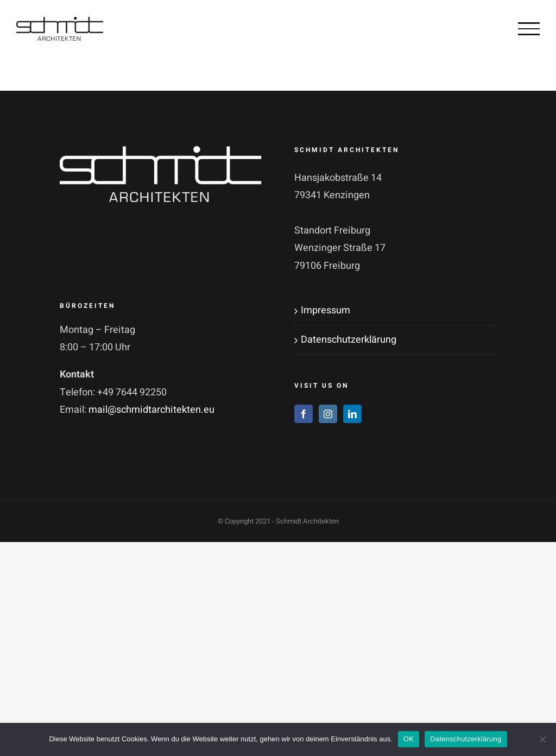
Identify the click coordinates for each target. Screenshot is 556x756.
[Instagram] (328, 414)
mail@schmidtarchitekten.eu (151, 410)
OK (409, 739)
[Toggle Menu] (529, 29)
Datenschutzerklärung (349, 340)
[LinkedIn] (352, 414)
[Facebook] (304, 414)
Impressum (326, 310)
